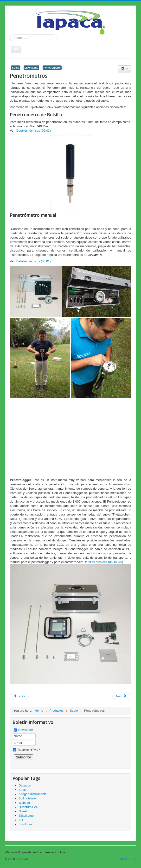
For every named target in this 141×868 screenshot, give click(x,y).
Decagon (25, 785)
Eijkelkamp (31, 68)
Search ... (10, 35)
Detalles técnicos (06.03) (34, 131)
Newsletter (26, 730)
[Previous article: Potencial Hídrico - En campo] (19, 696)
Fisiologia (25, 824)
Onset (23, 811)
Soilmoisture (27, 798)
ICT (21, 820)
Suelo (16, 68)
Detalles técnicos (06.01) (34, 261)
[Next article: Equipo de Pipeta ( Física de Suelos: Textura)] (122, 696)
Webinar (24, 803)
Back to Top (128, 859)
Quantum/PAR (29, 807)
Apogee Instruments (32, 794)
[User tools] (125, 69)
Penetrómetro (52, 68)
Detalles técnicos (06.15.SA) (103, 562)
